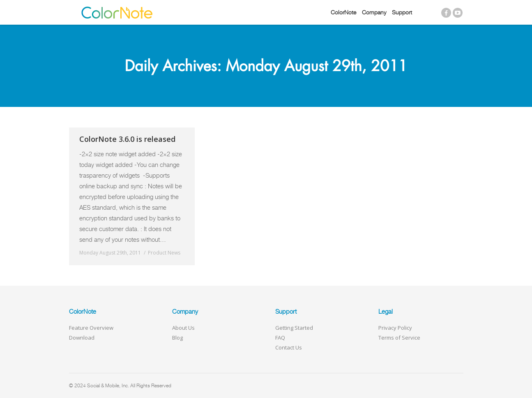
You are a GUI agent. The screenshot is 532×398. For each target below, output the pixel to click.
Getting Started (294, 328)
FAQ (280, 338)
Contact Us (289, 347)
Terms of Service (399, 338)
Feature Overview (91, 328)
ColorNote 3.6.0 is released (127, 139)
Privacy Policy (395, 328)
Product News (164, 253)
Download (82, 338)
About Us (183, 328)
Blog (177, 338)
